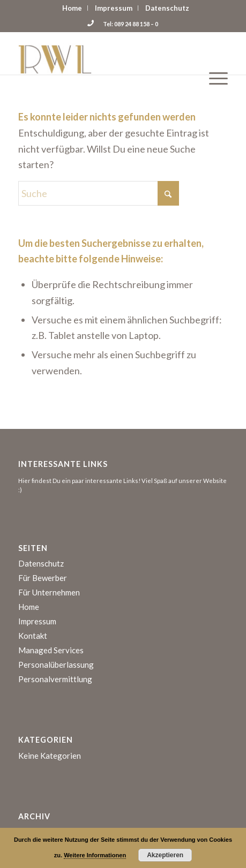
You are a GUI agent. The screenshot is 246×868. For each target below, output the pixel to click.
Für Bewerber (43, 578)
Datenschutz (167, 8)
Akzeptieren (165, 855)
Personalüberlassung (56, 665)
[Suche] (99, 193)
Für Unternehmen (49, 592)
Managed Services (51, 650)
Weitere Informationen (95, 855)
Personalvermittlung (55, 679)
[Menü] (213, 53)
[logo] (102, 53)
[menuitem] (72, 8)
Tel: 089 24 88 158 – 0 (123, 24)
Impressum (114, 8)
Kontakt (33, 636)
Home (72, 8)
